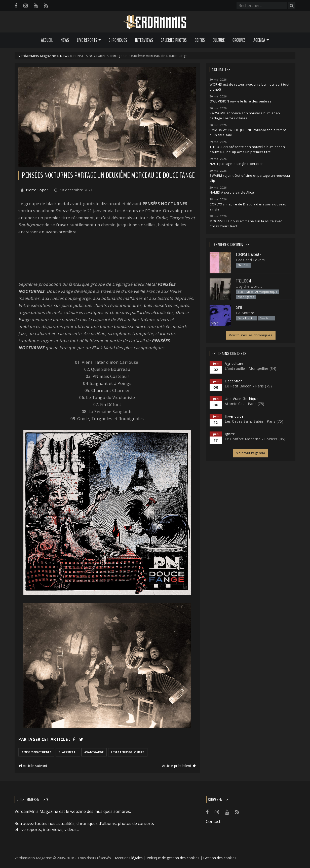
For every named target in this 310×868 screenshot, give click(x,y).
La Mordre (245, 313)
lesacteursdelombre (128, 752)
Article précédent (179, 766)
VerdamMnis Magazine (37, 56)
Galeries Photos (174, 40)
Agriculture (234, 363)
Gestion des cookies (220, 858)
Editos (200, 40)
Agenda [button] (259, 40)
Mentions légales (129, 858)
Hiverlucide (234, 416)
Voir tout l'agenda (251, 453)
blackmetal (68, 752)
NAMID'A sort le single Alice (232, 192)
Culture (219, 40)
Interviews (144, 40)
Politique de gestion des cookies (173, 858)
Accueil (47, 40)
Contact (213, 821)
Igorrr (230, 434)
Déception (234, 381)
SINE (239, 307)
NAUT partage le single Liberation (237, 164)
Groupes (239, 40)
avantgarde (94, 752)
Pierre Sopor (37, 190)
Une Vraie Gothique (242, 399)
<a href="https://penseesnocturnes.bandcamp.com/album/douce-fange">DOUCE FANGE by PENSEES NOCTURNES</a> (107, 258)
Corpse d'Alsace (249, 255)
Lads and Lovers (250, 260)
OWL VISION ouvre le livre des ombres (241, 101)
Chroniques (118, 40)
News (65, 40)
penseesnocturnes (36, 752)
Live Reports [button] (87, 40)
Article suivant (33, 766)
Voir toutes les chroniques (251, 335)
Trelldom (243, 281)
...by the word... (249, 286)
